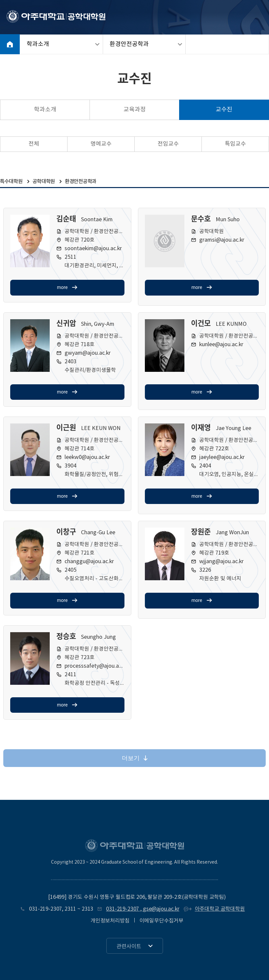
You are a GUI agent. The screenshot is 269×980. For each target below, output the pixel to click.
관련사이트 (129, 946)
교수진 (224, 110)
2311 (70, 909)
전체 (34, 144)
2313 (87, 909)
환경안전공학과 (129, 44)
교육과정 (135, 110)
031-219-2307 (45, 909)
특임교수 (235, 144)
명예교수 (101, 144)
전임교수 (168, 144)
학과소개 (38, 44)
